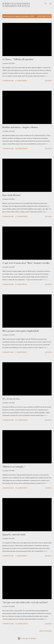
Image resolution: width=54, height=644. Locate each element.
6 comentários (21, 81)
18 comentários (21, 149)
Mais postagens (45, 631)
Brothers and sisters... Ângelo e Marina (20, 127)
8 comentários (21, 284)
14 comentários (21, 420)
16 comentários (21, 624)
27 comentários (21, 216)
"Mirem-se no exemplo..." (14, 467)
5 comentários (21, 352)
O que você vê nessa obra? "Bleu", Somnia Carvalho (26, 263)
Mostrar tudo (44, 16)
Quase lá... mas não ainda (14, 534)
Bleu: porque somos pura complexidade (21, 331)
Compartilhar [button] (8, 81)
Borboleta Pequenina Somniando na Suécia (16, 5)
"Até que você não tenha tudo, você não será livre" (25, 602)
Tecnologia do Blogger (27, 638)
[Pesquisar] (46, 4)
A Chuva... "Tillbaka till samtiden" (18, 59)
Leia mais (48, 81)
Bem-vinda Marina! (11, 195)
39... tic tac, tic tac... (11, 399)
